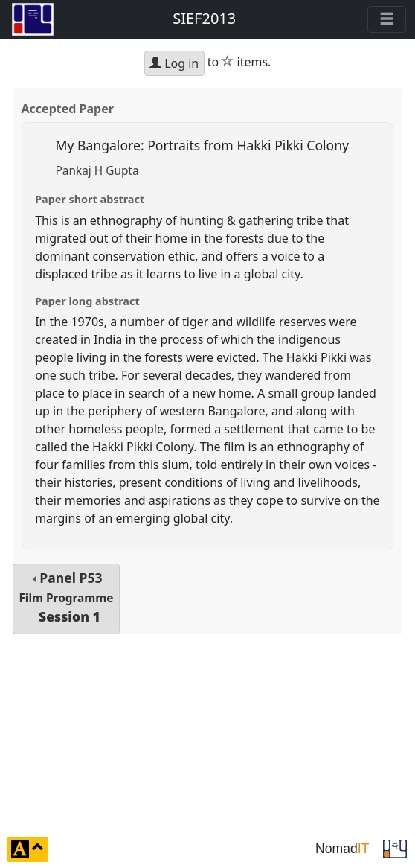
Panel (66, 597)
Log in (174, 63)
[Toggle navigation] (387, 19)
